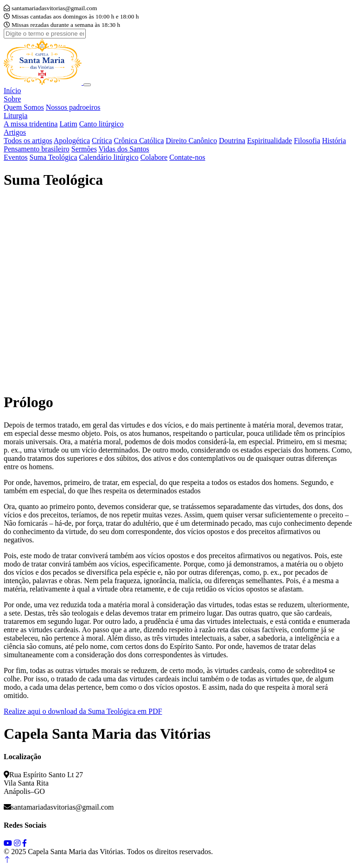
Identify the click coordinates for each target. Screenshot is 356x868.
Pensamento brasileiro (37, 149)
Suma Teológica (54, 157)
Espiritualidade (270, 141)
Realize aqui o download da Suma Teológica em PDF (83, 711)
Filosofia (307, 141)
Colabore (154, 157)
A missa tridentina (31, 124)
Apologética (72, 141)
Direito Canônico (192, 141)
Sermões (84, 149)
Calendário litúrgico (109, 157)
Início (12, 91)
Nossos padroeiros (73, 107)
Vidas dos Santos (124, 149)
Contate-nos (187, 157)
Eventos (16, 157)
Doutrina (232, 141)
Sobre (12, 99)
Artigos (15, 132)
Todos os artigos (28, 141)
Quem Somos (24, 107)
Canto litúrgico (102, 124)
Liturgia (16, 116)
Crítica (102, 141)
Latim (68, 124)
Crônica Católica (139, 141)
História (334, 141)
